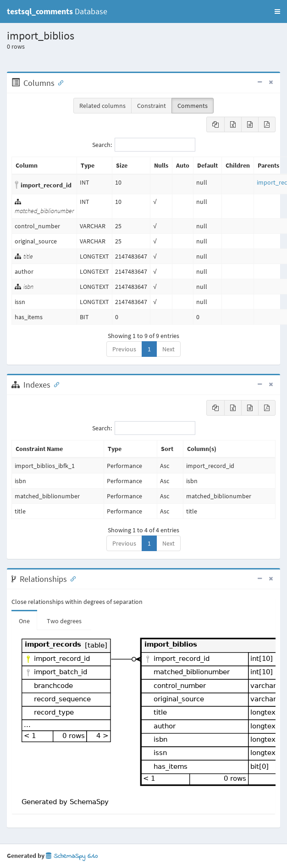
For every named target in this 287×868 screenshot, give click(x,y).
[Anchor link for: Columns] (59, 82)
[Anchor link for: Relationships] (71, 578)
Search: (144, 145)
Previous (124, 349)
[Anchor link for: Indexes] (55, 384)
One (24, 621)
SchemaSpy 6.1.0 (72, 856)
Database (57, 11)
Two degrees (64, 621)
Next (168, 349)
